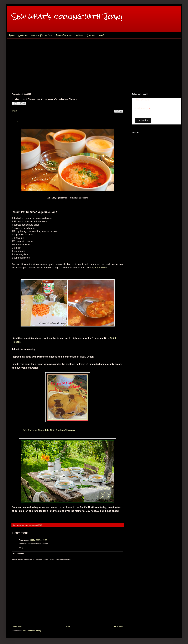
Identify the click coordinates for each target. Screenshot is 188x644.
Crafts (91, 35)
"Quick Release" (100, 268)
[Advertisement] (94, 64)
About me (23, 35)
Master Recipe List (42, 35)
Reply (21, 547)
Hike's (102, 35)
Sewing (79, 35)
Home (12, 35)
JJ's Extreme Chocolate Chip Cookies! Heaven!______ (48, 430)
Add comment (19, 554)
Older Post (118, 626)
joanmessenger (31, 525)
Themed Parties (64, 35)
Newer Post (17, 626)
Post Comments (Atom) (32, 631)
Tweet (14, 111)
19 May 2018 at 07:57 (38, 540)
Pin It (18, 116)
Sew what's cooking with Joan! (67, 16)
